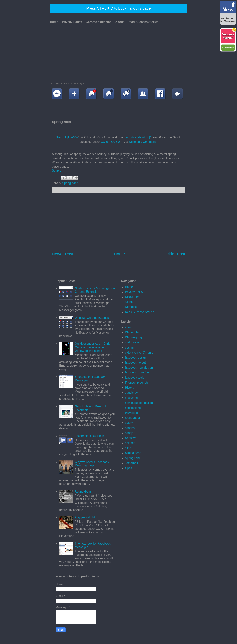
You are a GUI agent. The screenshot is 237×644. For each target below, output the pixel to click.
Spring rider (70, 183)
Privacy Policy (72, 22)
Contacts (131, 307)
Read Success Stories (143, 22)
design (129, 348)
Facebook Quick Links (89, 436)
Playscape (132, 413)
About (120, 22)
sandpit (130, 433)
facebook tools (135, 378)
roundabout (132, 418)
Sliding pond (133, 453)
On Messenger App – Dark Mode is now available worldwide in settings (92, 347)
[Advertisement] (118, 52)
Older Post (175, 254)
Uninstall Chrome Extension (93, 318)
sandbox (131, 428)
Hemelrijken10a (67, 137)
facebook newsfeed (138, 372)
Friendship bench (136, 383)
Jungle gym (133, 393)
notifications (133, 408)
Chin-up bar (133, 332)
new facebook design (139, 403)
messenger (132, 398)
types (128, 468)
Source (57, 171)
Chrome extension (99, 22)
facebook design (136, 358)
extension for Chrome (139, 353)
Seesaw (130, 438)
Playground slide (86, 517)
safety (129, 423)
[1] (151, 137)
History (130, 388)
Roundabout (83, 492)
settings (130, 443)
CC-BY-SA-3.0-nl (112, 142)
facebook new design (139, 367)
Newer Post (63, 254)
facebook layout (135, 362)
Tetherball (131, 463)
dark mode (132, 342)
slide (128, 448)
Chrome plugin (135, 337)
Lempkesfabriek (135, 137)
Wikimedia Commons (142, 142)
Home (54, 22)
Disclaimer (132, 297)
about (129, 327)
